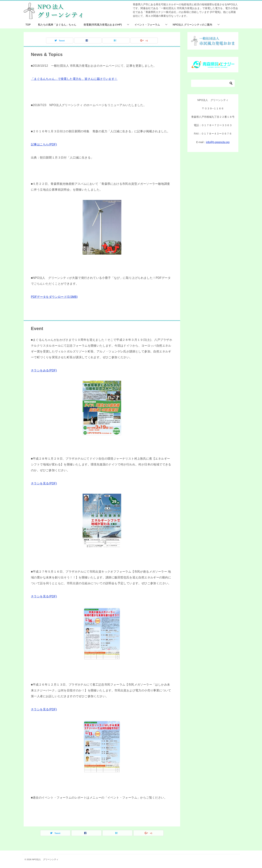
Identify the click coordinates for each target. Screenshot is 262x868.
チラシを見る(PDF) (44, 483)
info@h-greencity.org (218, 142)
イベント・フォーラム (147, 25)
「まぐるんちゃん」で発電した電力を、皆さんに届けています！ (74, 79)
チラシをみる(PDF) (44, 370)
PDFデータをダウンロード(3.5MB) (54, 297)
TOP (28, 25)
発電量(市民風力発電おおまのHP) (103, 25)
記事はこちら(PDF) (44, 144)
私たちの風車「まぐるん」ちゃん (57, 25)
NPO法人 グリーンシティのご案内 (192, 25)
